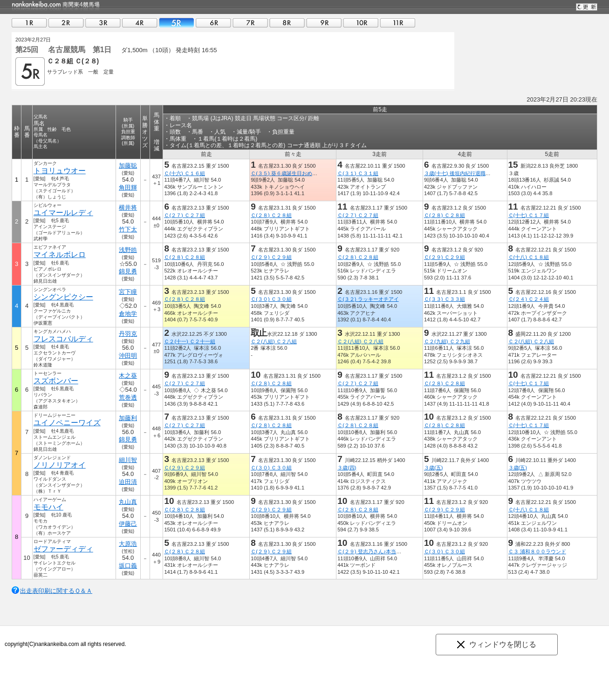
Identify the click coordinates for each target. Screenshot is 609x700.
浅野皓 (128, 250)
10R (361, 23)
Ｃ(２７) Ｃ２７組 (185, 215)
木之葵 (128, 376)
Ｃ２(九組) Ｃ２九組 (447, 341)
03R (103, 23)
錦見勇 (128, 271)
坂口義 (128, 566)
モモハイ (48, 507)
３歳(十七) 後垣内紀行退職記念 (460, 173)
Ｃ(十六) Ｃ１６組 (185, 173)
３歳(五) (433, 468)
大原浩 (128, 544)
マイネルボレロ (60, 255)
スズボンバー (56, 381)
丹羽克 (128, 334)
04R (140, 23)
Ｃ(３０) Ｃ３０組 (271, 299)
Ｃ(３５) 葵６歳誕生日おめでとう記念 (294, 173)
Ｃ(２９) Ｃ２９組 (271, 257)
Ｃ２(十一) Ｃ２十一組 (190, 341)
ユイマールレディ (63, 213)
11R (397, 23)
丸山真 (128, 502)
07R (250, 23)
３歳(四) (347, 468)
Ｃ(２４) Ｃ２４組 (529, 299)
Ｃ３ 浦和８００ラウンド (537, 551)
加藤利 (128, 418)
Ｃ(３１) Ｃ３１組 (358, 173)
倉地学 (128, 314)
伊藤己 (128, 524)
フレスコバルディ (63, 339)
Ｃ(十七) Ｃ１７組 (529, 215)
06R (213, 23)
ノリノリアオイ (60, 465)
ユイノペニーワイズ (67, 423)
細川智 (128, 460)
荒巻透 (128, 398)
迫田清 (128, 482)
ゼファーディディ (63, 549)
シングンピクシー (63, 297)
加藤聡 (128, 166)
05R (177, 23)
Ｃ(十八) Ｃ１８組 (529, 257)
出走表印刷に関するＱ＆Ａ (56, 591)
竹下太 (128, 229)
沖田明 (128, 356)
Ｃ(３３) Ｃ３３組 (445, 299)
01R (29, 23)
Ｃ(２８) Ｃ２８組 (271, 215)
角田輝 (128, 187)
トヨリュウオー (60, 171)
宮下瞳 (128, 292)
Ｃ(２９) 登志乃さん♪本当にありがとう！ (385, 551)
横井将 (128, 207)
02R (66, 23)
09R (324, 23)
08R (287, 23)
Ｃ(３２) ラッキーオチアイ (368, 299)
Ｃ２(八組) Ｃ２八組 (274, 341)
